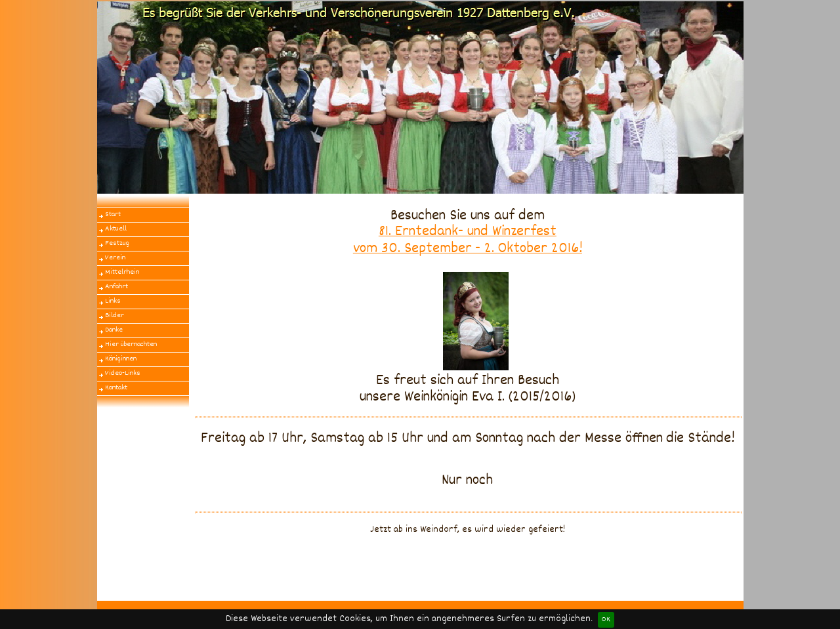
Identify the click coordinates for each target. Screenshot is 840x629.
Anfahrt (116, 287)
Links (113, 301)
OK (606, 619)
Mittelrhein (122, 272)
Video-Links (123, 373)
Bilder (115, 315)
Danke (114, 330)
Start (113, 214)
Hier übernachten (131, 344)
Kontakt (116, 388)
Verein (115, 258)
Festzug (117, 243)
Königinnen (121, 359)
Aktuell (116, 229)
